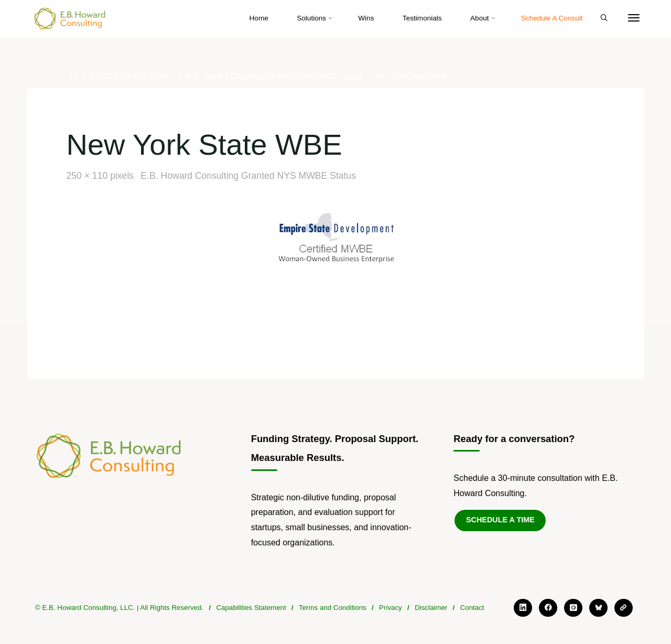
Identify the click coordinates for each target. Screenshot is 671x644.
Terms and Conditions (333, 608)
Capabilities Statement (251, 608)
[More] (634, 18)
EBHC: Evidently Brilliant (132, 77)
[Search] (604, 18)
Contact (472, 608)
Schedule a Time (500, 520)
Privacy (391, 608)
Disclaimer (431, 608)
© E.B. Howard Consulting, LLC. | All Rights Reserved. (119, 608)
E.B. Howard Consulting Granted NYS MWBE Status (274, 77)
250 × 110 (88, 176)
